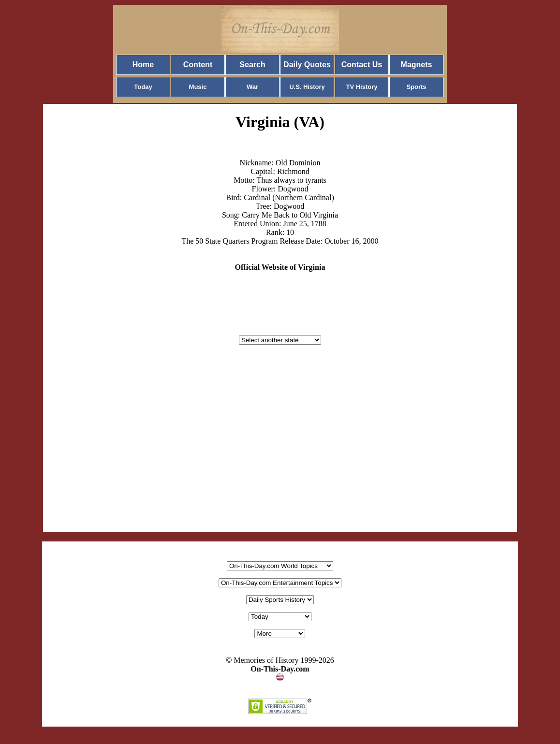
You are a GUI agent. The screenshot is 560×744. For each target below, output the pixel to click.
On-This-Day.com (280, 669)
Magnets (417, 65)
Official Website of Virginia (280, 267)
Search (252, 65)
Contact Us (362, 65)
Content (198, 65)
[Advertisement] (280, 448)
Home (143, 65)
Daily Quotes (307, 65)
